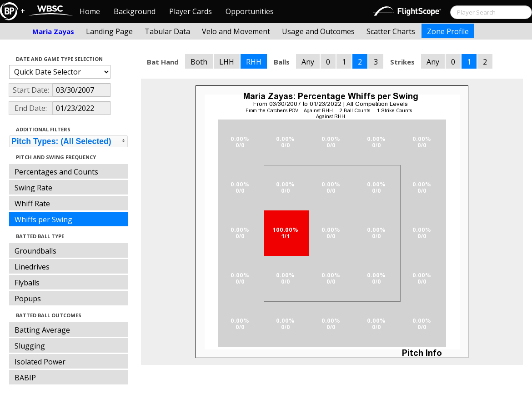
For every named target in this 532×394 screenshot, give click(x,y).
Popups (28, 299)
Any (308, 62)
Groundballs (35, 251)
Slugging (30, 346)
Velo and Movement (236, 31)
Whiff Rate (32, 204)
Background (135, 11)
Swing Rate (33, 188)
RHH (254, 62)
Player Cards (191, 11)
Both (199, 62)
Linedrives (32, 267)
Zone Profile (448, 31)
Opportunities (250, 11)
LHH (227, 62)
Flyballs (27, 283)
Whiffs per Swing (43, 219)
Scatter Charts (391, 31)
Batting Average (42, 330)
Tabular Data (167, 31)
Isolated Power (40, 362)
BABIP (25, 378)
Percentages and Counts (56, 172)
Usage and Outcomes (318, 31)
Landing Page (109, 31)
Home (90, 11)
